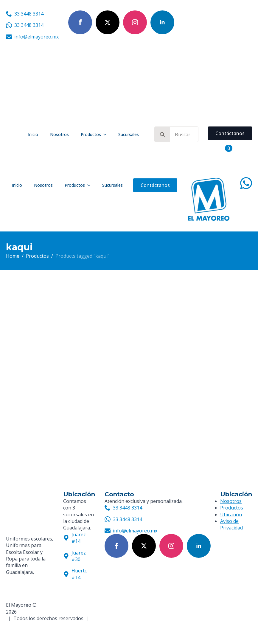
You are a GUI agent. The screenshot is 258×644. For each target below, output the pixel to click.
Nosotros (59, 134)
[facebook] (80, 22)
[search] (162, 135)
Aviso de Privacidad (231, 524)
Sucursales (129, 134)
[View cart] (222, 148)
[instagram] (135, 22)
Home (13, 256)
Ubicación (231, 515)
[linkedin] (162, 22)
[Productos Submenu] (107, 135)
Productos (91, 134)
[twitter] (108, 22)
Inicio (33, 134)
